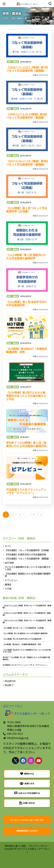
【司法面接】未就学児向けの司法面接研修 (25, 555)
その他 (8, 589)
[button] (50, 4)
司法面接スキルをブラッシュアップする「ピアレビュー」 (26, 491)
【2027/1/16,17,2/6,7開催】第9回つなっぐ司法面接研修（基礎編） (27, 163)
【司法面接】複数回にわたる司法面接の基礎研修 (28, 575)
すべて (8, 546)
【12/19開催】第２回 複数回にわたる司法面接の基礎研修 (26, 256)
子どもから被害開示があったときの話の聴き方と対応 (28, 568)
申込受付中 (10, 681)
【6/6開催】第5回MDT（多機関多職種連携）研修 (27, 350)
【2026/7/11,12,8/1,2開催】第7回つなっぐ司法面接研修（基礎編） (27, 69)
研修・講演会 (13, 62)
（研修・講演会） (27, 538)
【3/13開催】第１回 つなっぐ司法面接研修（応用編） (27, 210)
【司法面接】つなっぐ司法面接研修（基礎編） (28, 559)
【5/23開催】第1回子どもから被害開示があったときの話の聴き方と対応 (26, 396)
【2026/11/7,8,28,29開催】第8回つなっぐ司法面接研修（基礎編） (26, 116)
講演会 (8, 585)
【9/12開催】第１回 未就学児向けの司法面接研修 (27, 303)
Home (5, 18)
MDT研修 (9, 563)
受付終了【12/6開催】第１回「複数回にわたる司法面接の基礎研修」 (27, 444)
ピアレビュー (11, 580)
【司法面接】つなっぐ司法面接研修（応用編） (28, 550)
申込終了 (9, 685)
